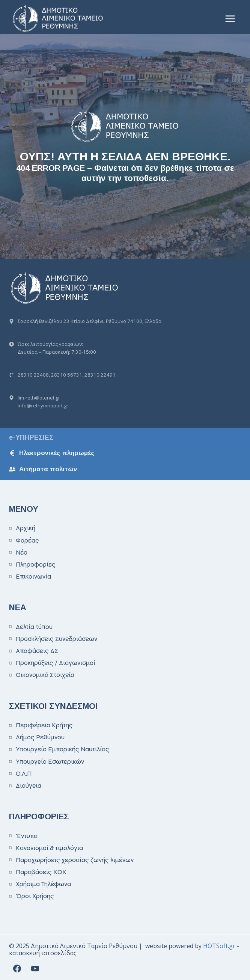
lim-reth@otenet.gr (39, 398)
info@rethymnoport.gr (43, 406)
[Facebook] (17, 968)
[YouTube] (35, 968)
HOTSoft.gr (219, 946)
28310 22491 (100, 375)
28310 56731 (67, 375)
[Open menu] (230, 19)
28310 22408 (33, 375)
